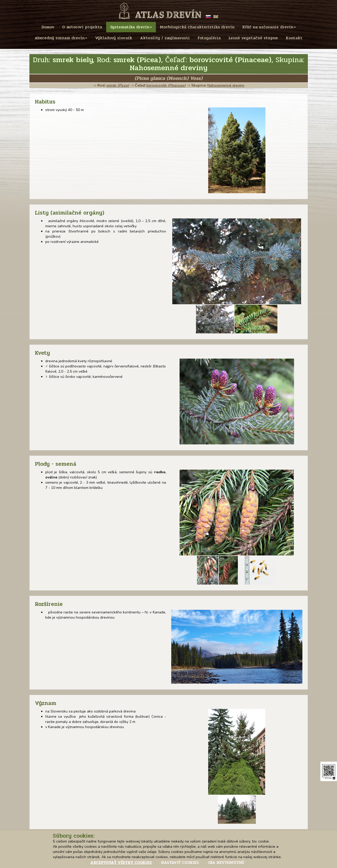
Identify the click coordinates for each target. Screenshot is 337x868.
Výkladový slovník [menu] (114, 38)
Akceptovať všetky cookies (121, 863)
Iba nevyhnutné (226, 863)
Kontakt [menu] (294, 38)
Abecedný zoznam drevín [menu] (61, 38)
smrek (118, 85)
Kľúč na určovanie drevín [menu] (269, 27)
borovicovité (166, 85)
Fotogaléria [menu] (209, 38)
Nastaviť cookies (180, 863)
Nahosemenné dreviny (226, 85)
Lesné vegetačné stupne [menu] (253, 38)
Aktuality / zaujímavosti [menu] (165, 38)
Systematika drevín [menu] (131, 27)
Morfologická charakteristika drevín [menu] (197, 27)
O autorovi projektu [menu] (82, 27)
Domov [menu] (48, 27)
